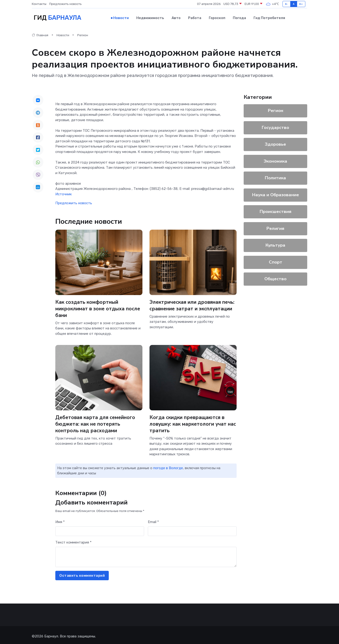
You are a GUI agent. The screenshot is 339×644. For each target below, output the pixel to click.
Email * (153, 520)
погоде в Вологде (168, 466)
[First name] (100, 529)
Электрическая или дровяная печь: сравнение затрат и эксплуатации (189, 306)
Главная (40, 33)
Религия (275, 226)
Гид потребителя (269, 17)
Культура (275, 243)
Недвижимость (150, 17)
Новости (121, 17)
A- (287, 4)
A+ (301, 4)
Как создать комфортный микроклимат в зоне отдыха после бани (93, 306)
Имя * (60, 520)
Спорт (276, 260)
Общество (275, 276)
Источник (64, 192)
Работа (195, 17)
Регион (83, 33)
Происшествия (276, 209)
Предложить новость (65, 4)
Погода (239, 17)
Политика (275, 176)
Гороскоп (217, 17)
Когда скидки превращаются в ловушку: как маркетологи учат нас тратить (191, 421)
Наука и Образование (276, 192)
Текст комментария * (73, 540)
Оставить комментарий (82, 573)
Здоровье (275, 142)
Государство (275, 125)
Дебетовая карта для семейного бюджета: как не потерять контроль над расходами (98, 421)
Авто (176, 17)
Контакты (39, 4)
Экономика (275, 159)
